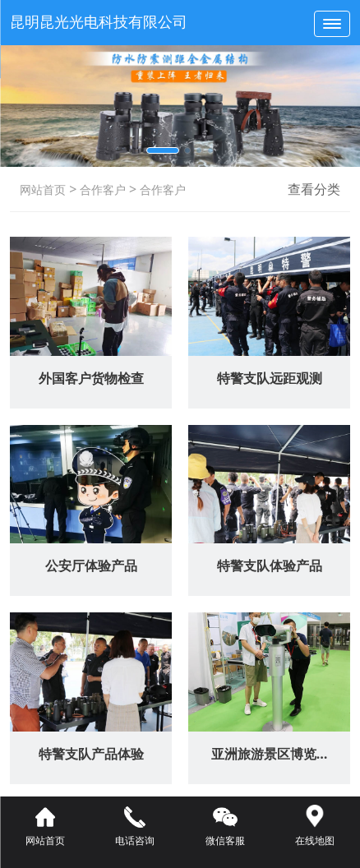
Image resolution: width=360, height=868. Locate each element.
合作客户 (101, 189)
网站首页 (43, 189)
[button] (163, 150)
